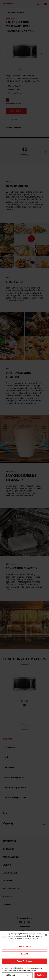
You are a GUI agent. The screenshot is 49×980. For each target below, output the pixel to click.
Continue (41, 975)
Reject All (24, 954)
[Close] (46, 935)
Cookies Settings (24, 947)
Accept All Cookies (25, 961)
